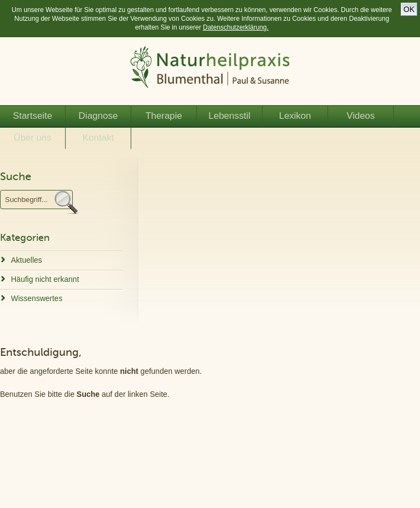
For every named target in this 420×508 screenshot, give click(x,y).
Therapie (164, 116)
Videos (361, 116)
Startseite (33, 116)
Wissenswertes (37, 298)
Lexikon (295, 116)
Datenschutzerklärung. (236, 27)
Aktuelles (27, 260)
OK (409, 9)
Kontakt (98, 138)
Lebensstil (229, 116)
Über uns (33, 138)
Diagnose (98, 116)
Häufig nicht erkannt (45, 279)
